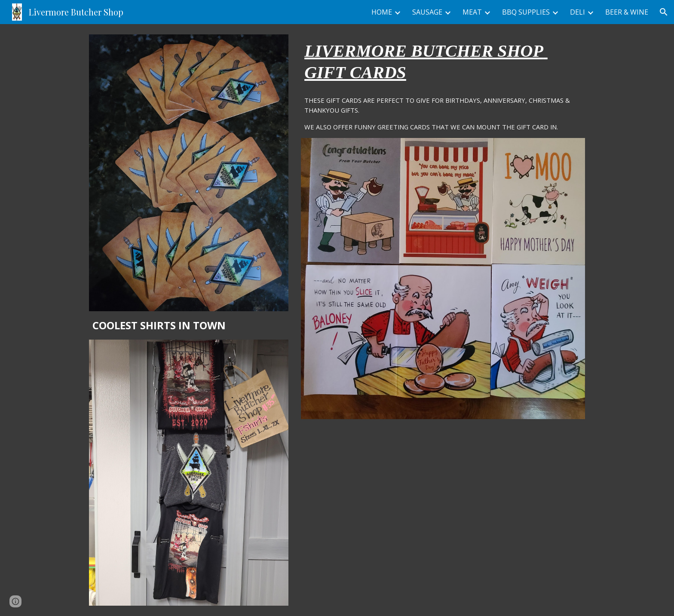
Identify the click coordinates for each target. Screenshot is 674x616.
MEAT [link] (472, 12)
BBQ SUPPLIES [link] (526, 12)
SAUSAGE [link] (427, 12)
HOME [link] (382, 12)
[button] (664, 12)
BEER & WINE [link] (627, 12)
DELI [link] (577, 12)
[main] (189, 325)
